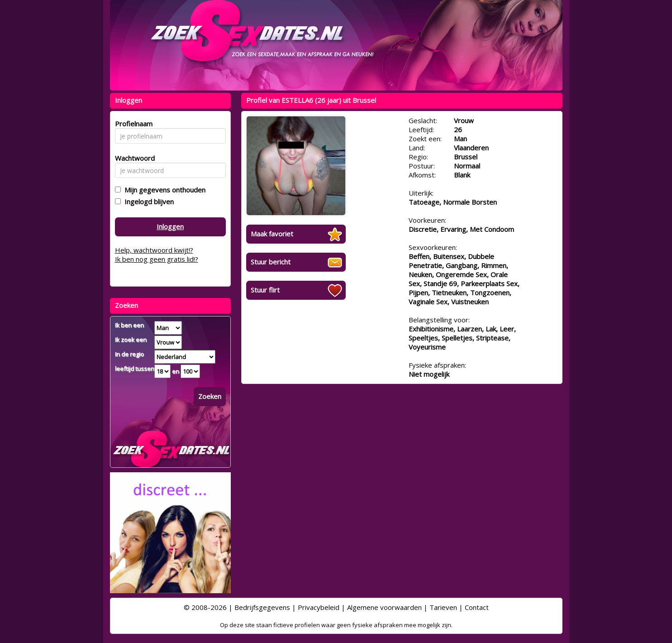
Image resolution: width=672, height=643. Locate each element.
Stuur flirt (265, 290)
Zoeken (210, 396)
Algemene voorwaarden (384, 607)
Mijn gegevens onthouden (163, 190)
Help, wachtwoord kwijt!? (154, 250)
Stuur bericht (271, 262)
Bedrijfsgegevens (262, 607)
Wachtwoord (132, 158)
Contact (477, 607)
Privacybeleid (319, 607)
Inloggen (170, 226)
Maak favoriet (272, 234)
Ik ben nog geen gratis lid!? (157, 259)
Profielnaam (132, 124)
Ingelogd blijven (147, 202)
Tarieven (443, 607)
